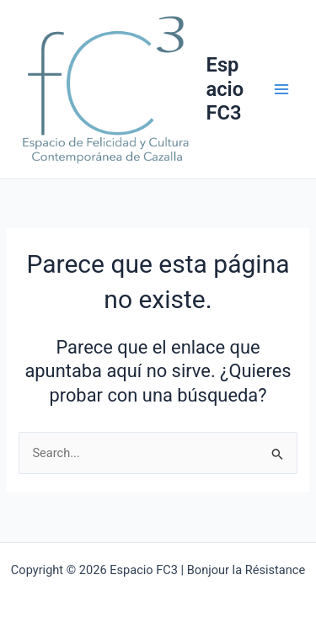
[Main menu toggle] (281, 89)
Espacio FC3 (225, 89)
